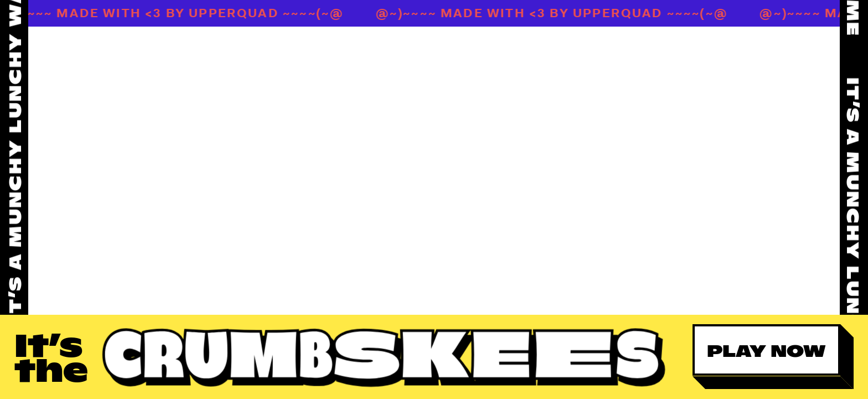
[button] (773, 357)
